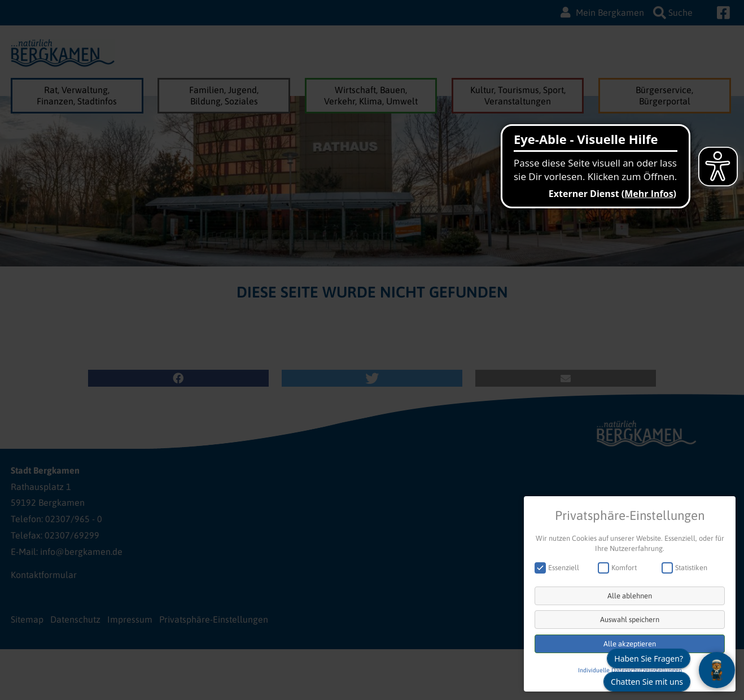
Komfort (621, 568)
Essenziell (561, 568)
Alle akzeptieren (630, 644)
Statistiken (688, 568)
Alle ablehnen (630, 596)
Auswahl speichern (630, 620)
